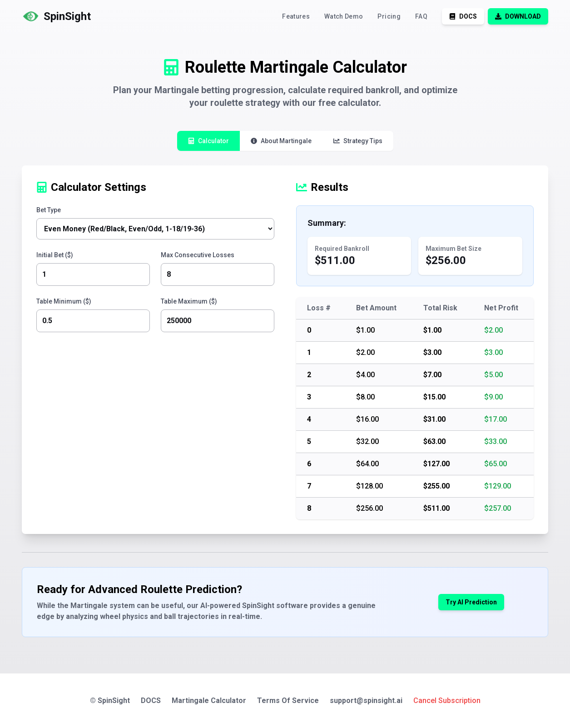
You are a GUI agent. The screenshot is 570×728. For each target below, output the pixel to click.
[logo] (56, 16)
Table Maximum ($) (189, 301)
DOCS (151, 701)
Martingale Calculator (209, 701)
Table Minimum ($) (64, 301)
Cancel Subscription (447, 701)
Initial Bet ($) (55, 255)
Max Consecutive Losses (198, 255)
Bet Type (49, 210)
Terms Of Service (288, 701)
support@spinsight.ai (366, 701)
